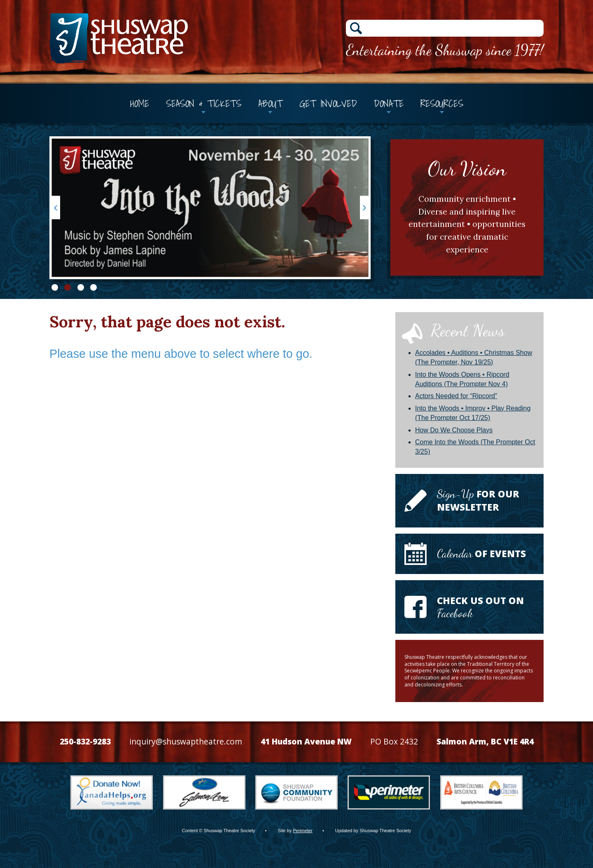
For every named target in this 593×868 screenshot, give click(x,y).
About (270, 103)
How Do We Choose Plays (454, 430)
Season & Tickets (204, 103)
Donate (389, 103)
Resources (442, 103)
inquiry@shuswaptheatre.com (186, 741)
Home (140, 103)
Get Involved (328, 103)
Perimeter (303, 831)
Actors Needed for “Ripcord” (456, 396)
